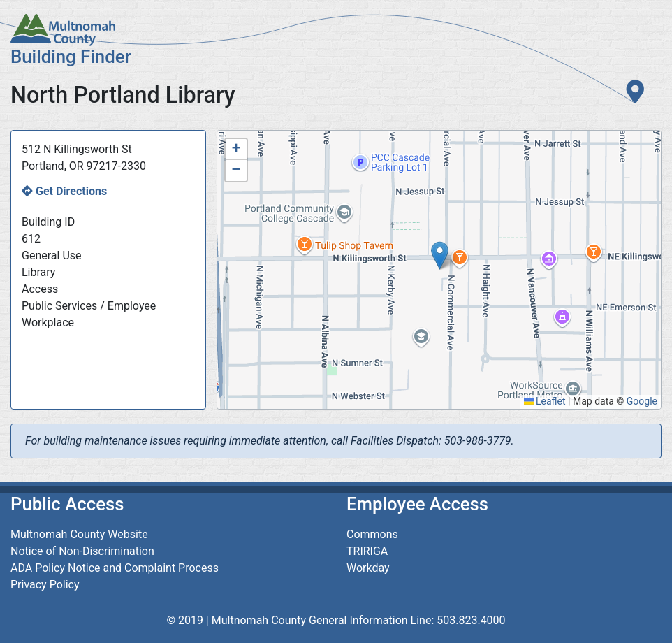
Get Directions (71, 191)
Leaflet (545, 401)
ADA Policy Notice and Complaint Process (115, 568)
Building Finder (71, 57)
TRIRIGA (367, 551)
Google (642, 401)
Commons (372, 534)
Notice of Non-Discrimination (82, 551)
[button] (440, 255)
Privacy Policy (45, 585)
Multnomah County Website (79, 534)
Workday (368, 568)
